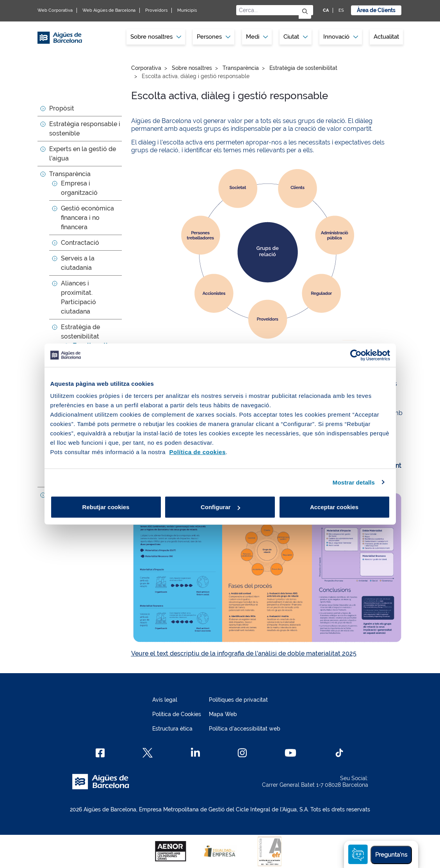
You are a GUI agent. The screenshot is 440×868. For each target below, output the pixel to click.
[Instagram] (242, 753)
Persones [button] (214, 37)
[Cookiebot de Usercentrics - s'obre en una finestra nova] (356, 355)
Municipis (187, 10)
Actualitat (386, 37)
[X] (148, 753)
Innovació (341, 37)
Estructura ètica (172, 729)
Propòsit (62, 108)
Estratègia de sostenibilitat (303, 68)
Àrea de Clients (376, 10)
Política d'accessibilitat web (245, 729)
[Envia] (305, 12)
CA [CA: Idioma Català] (326, 10)
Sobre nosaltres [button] (156, 37)
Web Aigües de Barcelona (109, 10)
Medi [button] (257, 37)
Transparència (70, 174)
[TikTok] (339, 753)
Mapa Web (223, 714)
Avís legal (165, 700)
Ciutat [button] (296, 37)
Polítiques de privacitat (238, 700)
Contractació (80, 243)
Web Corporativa (55, 10)
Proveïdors (156, 10)
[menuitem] (156, 37)
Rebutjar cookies (106, 507)
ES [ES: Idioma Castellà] (341, 10)
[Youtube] (290, 753)
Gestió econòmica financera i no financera (87, 218)
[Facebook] (100, 753)
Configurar (220, 507)
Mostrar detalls (354, 482)
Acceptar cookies (334, 507)
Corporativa (146, 68)
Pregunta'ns (391, 855)
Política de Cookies (177, 714)
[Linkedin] (195, 753)
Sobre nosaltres (192, 68)
